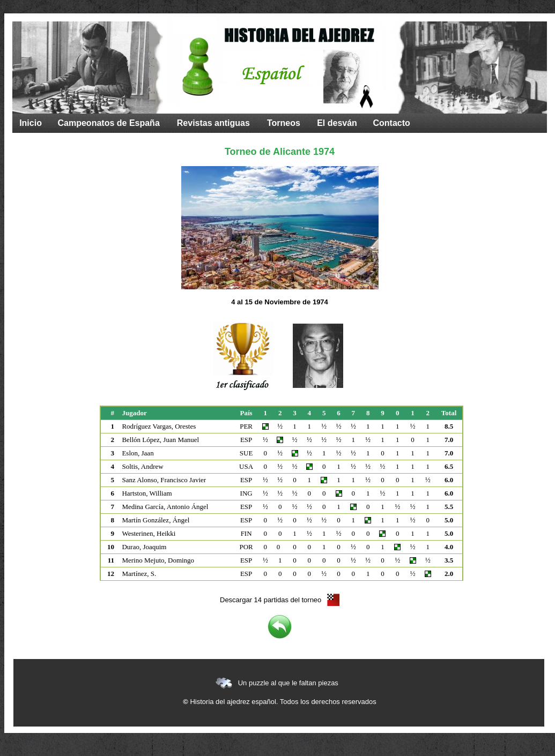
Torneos (284, 123)
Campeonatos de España (109, 123)
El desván (337, 123)
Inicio (31, 123)
